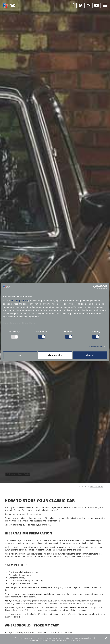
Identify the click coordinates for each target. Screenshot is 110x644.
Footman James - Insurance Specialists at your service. (5, 6)
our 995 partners (19, 301)
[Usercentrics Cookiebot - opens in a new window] (95, 287)
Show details (96, 347)
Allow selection (55, 355)
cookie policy (75, 640)
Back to (92, 487)
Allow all (90, 355)
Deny (20, 355)
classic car (46, 525)
